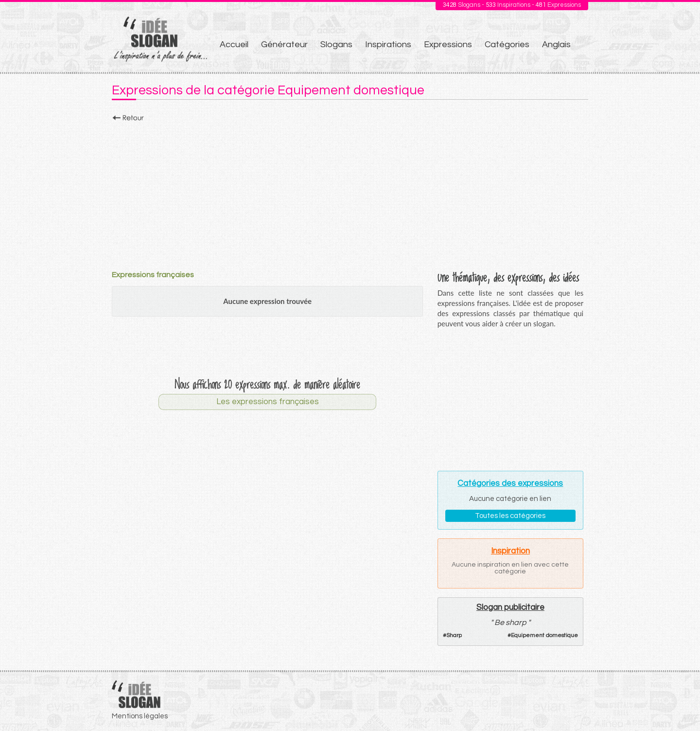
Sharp (454, 635)
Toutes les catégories (510, 516)
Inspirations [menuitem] (388, 45)
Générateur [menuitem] (284, 45)
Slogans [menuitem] (336, 45)
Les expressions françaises (268, 402)
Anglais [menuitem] (556, 45)
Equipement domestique (544, 635)
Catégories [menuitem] (507, 45)
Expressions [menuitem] (448, 45)
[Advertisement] (350, 193)
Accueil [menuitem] (234, 45)
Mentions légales (140, 716)
